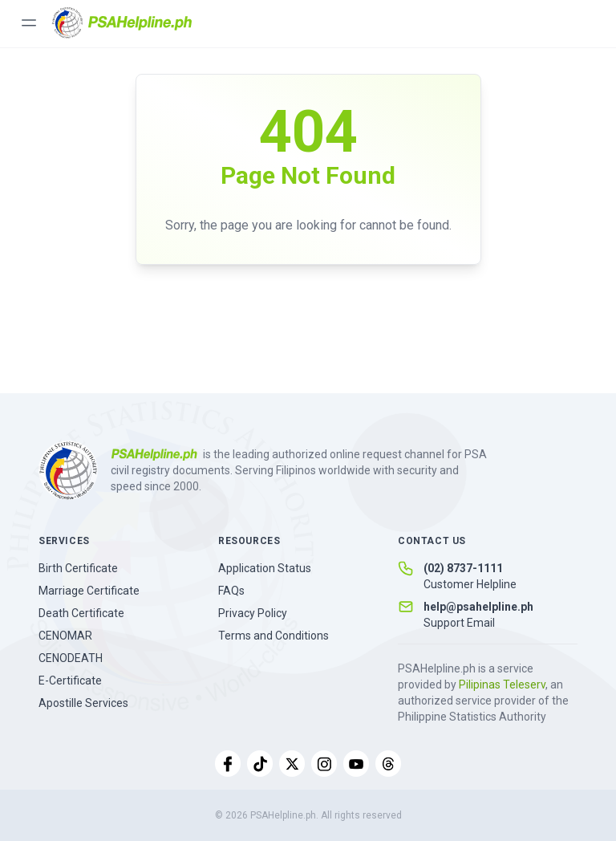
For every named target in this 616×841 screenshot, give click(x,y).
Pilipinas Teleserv (502, 685)
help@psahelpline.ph (478, 607)
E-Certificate (70, 681)
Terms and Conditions (274, 636)
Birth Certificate (78, 568)
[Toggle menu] (29, 22)
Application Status (265, 568)
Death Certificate (81, 613)
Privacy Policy (253, 613)
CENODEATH (71, 658)
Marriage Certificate (89, 591)
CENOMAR (65, 636)
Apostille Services (83, 703)
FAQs (231, 591)
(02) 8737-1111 (463, 568)
